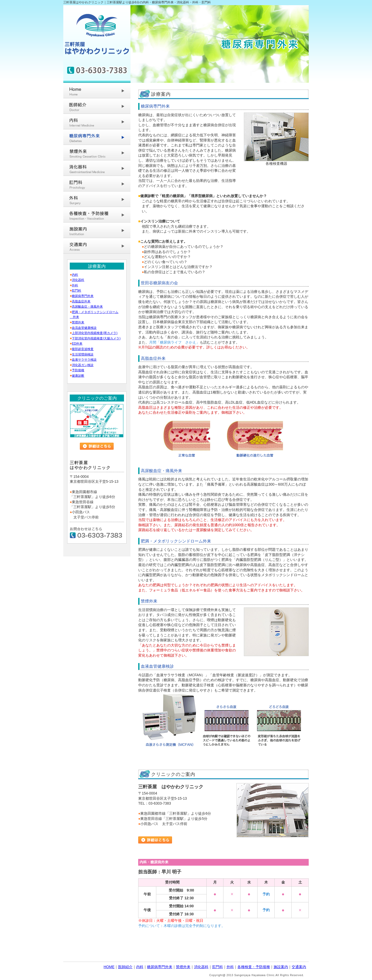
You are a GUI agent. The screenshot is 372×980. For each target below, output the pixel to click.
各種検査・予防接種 (254, 967)
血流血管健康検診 (84, 328)
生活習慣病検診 (83, 354)
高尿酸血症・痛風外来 (87, 307)
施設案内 (281, 967)
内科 (75, 275)
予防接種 (78, 370)
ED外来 (77, 344)
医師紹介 (125, 967)
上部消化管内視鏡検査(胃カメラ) (95, 333)
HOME (109, 967)
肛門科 (76, 291)
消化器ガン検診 (83, 365)
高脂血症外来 (81, 301)
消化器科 (78, 280)
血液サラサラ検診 (84, 360)
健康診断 (78, 376)
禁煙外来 (78, 322)
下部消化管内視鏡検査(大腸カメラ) (96, 338)
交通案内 (299, 967)
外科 (75, 285)
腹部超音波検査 (83, 349)
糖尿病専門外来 (83, 296)
